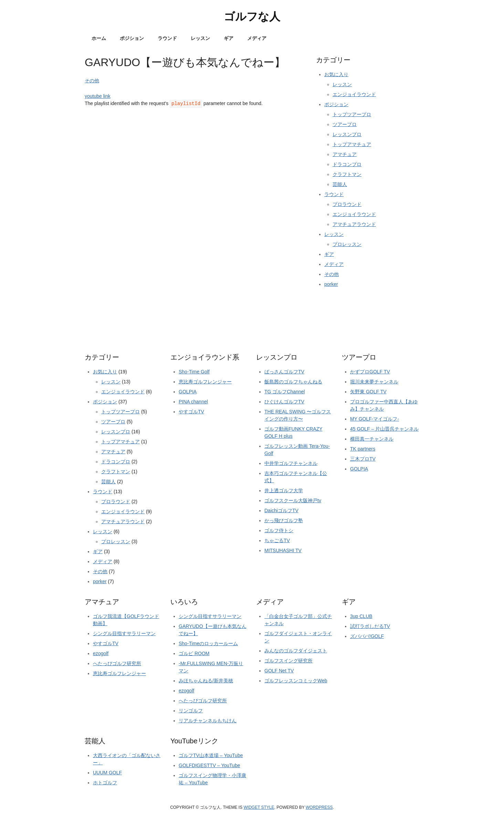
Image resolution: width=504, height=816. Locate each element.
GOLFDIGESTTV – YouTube (209, 765)
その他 (92, 81)
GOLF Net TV (279, 671)
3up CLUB (361, 616)
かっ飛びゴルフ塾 (284, 520)
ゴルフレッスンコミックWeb (296, 681)
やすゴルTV (191, 412)
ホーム (99, 38)
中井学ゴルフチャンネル (291, 463)
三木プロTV (363, 459)
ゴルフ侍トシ (279, 530)
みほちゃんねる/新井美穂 (206, 681)
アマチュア (345, 154)
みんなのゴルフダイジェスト (296, 651)
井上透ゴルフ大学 (284, 490)
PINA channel (193, 402)
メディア (257, 38)
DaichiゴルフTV (281, 510)
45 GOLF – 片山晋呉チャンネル (384, 429)
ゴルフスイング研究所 (288, 661)
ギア (229, 38)
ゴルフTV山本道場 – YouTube (211, 755)
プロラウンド (347, 204)
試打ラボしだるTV (370, 626)
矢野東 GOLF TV (368, 392)
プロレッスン (347, 244)
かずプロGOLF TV (370, 372)
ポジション (132, 38)
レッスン (200, 38)
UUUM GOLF (107, 773)
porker (331, 284)
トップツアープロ (352, 114)
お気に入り (336, 74)
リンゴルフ (191, 711)
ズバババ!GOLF (367, 636)
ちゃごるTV (277, 540)
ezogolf (101, 653)
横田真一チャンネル (372, 439)
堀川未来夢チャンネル (374, 382)
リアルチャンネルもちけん (208, 721)
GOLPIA (188, 392)
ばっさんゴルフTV (284, 372)
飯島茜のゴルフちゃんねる (293, 382)
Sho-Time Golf (194, 372)
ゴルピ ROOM (194, 653)
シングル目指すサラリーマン (124, 633)
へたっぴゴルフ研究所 (117, 663)
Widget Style (259, 807)
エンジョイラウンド (354, 94)
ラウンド (167, 38)
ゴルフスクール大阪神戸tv (293, 500)
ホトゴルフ (105, 783)
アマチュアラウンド (354, 224)
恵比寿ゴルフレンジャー (205, 382)
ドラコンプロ (347, 164)
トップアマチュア (352, 144)
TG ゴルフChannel (285, 392)
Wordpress (319, 807)
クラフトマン (347, 174)
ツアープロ (345, 124)
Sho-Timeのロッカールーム (208, 643)
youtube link (98, 96)
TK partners (363, 449)
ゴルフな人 (252, 17)
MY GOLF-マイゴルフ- (375, 419)
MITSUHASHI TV (283, 550)
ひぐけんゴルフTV (284, 402)
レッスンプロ (347, 134)
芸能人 (340, 184)
